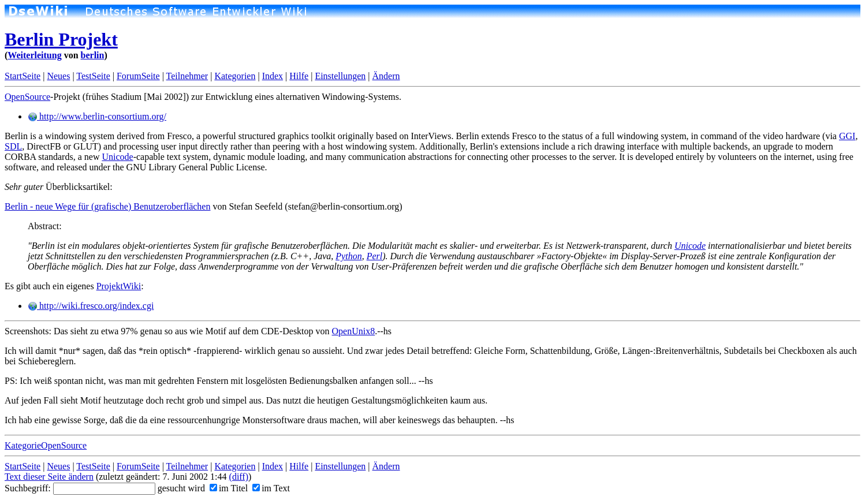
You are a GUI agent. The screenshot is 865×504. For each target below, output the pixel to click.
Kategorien (235, 76)
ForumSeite (138, 76)
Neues (58, 76)
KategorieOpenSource (46, 445)
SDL (13, 146)
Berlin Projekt (61, 39)
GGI (847, 136)
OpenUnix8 (354, 331)
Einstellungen (340, 76)
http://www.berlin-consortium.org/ (97, 116)
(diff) (239, 477)
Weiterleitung (34, 55)
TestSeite (93, 76)
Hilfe (299, 76)
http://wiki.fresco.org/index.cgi (91, 306)
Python (348, 256)
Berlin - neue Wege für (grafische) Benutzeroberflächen (107, 206)
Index (273, 76)
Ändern (386, 76)
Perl (375, 256)
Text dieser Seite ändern (49, 477)
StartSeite (23, 76)
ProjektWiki (119, 286)
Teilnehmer (187, 76)
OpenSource (27, 97)
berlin (93, 55)
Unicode (117, 157)
